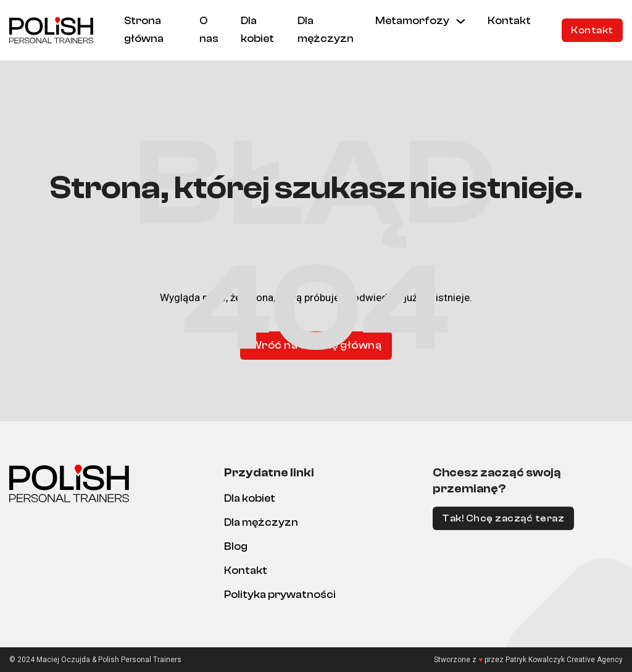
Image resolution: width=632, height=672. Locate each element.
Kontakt (509, 21)
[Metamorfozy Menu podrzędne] (461, 21)
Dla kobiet (257, 30)
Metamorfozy (412, 21)
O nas (209, 30)
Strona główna (144, 30)
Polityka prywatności (280, 595)
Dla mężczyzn (326, 30)
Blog (236, 546)
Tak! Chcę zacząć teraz (503, 518)
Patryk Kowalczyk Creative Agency (564, 660)
